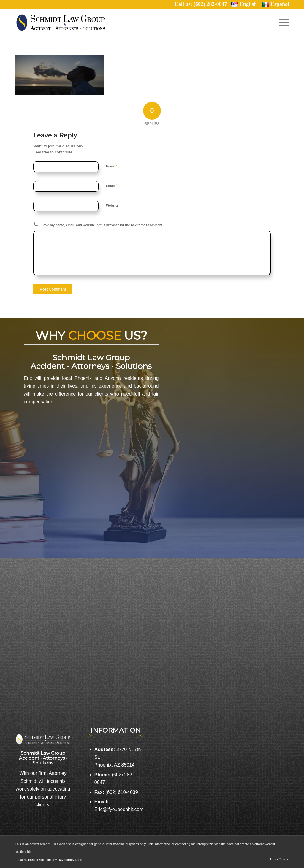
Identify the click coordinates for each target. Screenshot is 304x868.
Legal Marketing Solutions (34, 860)
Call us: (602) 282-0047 (203, 4)
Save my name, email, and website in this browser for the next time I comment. (103, 225)
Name (112, 166)
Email (111, 186)
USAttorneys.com (70, 860)
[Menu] (282, 23)
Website (112, 205)
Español (276, 4)
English (244, 4)
